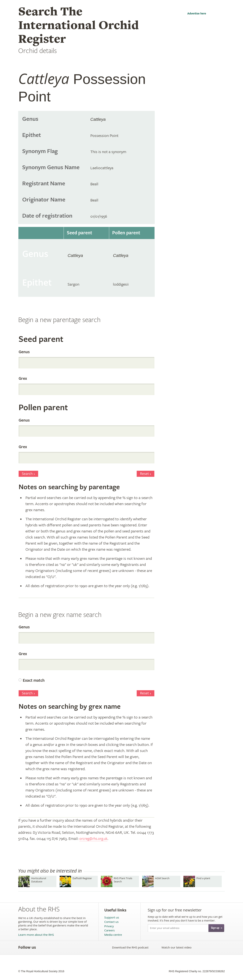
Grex (23, 379)
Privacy (109, 926)
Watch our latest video (177, 947)
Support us (112, 917)
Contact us (111, 922)
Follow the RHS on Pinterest (67, 947)
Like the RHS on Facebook (42, 947)
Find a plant (203, 878)
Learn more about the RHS (36, 935)
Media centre (113, 935)
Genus (24, 352)
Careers (109, 930)
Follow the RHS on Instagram (84, 947)
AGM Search (162, 878)
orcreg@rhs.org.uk (95, 839)
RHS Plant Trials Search (123, 880)
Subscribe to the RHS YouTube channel (59, 947)
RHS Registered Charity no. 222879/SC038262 (197, 971)
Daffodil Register (82, 878)
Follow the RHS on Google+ (75, 947)
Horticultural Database (39, 880)
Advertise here (197, 13)
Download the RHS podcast (130, 947)
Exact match (34, 681)
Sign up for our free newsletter (175, 910)
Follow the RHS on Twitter (50, 947)
